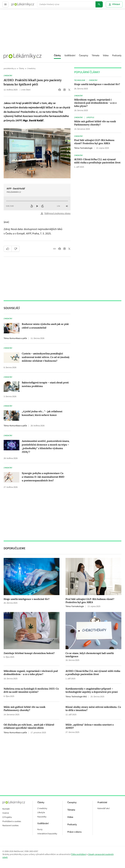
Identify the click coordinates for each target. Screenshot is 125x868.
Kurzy (40, 830)
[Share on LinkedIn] (64, 90)
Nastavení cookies (11, 826)
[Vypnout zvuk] (67, 206)
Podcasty (117, 55)
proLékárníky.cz (10, 69)
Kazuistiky (42, 817)
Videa (106, 55)
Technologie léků (79, 697)
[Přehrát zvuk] (37, 206)
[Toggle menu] (5, 4)
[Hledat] (99, 4)
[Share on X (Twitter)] (69, 90)
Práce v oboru (74, 832)
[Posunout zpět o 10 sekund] (32, 206)
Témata (95, 55)
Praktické (102, 802)
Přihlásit (114, 4)
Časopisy (84, 55)
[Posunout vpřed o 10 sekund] (43, 206)
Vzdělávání (70, 55)
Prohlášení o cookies (12, 822)
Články (57, 55)
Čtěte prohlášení (79, 854)
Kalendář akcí (104, 809)
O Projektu (7, 817)
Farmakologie (86, 148)
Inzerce (6, 813)
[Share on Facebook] (60, 90)
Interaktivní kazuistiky (47, 834)
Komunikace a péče (18, 338)
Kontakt (6, 809)
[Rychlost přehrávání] (59, 206)
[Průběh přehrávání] (37, 201)
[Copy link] (54, 249)
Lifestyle (90, 118)
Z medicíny (31, 69)
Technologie (80, 80)
